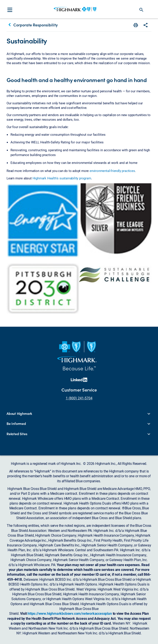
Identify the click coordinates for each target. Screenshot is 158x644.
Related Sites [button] (17, 434)
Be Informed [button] (16, 424)
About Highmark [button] (19, 414)
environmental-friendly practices (112, 171)
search (141, 10)
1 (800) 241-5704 (79, 398)
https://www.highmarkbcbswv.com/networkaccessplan (70, 613)
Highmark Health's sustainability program (62, 178)
